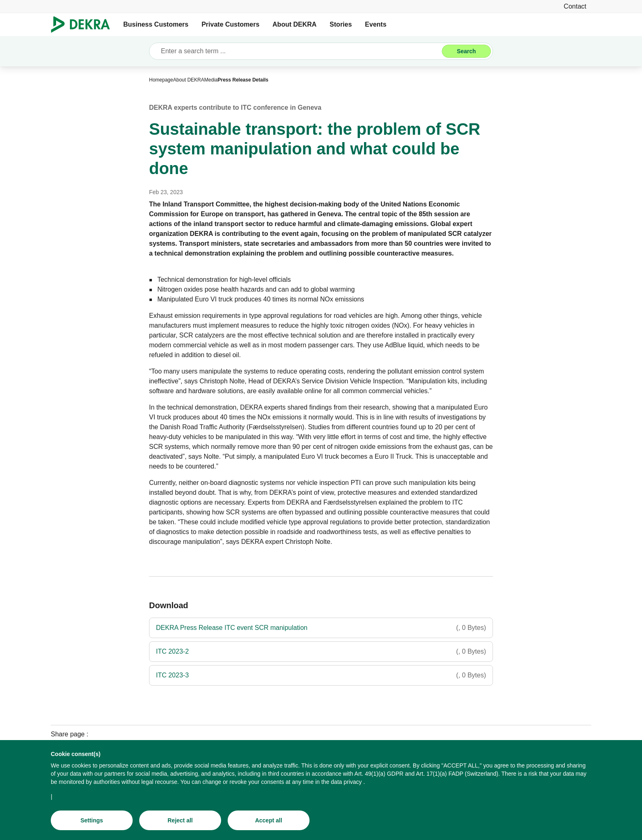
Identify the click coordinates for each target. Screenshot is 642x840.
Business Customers (156, 24)
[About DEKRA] (189, 80)
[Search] (466, 51)
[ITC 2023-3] (321, 675)
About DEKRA (295, 24)
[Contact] (575, 6)
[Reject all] (180, 824)
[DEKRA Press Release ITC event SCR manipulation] (321, 628)
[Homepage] (161, 80)
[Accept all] (269, 824)
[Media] (211, 80)
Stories (341, 24)
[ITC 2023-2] (321, 652)
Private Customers (230, 24)
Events (375, 24)
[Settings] (92, 824)
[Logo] (84, 25)
